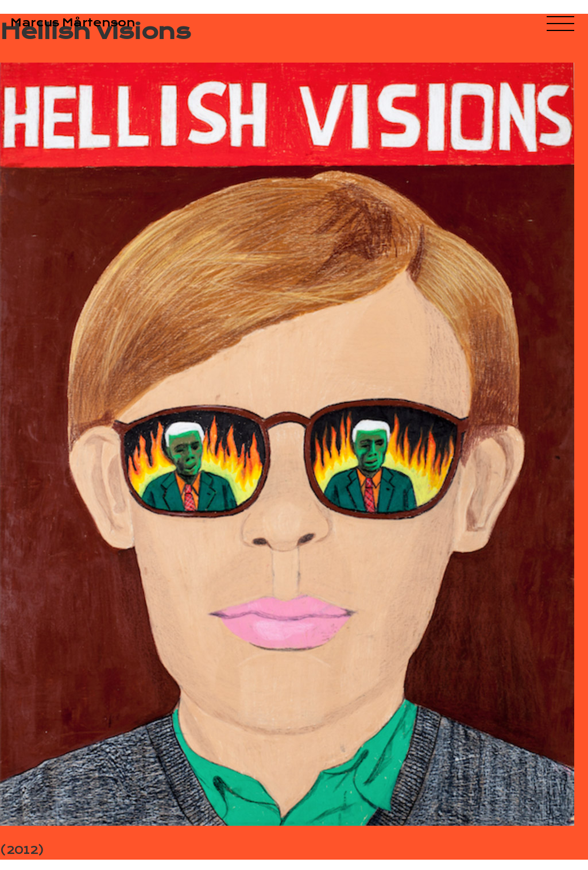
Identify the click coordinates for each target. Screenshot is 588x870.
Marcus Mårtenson (73, 23)
